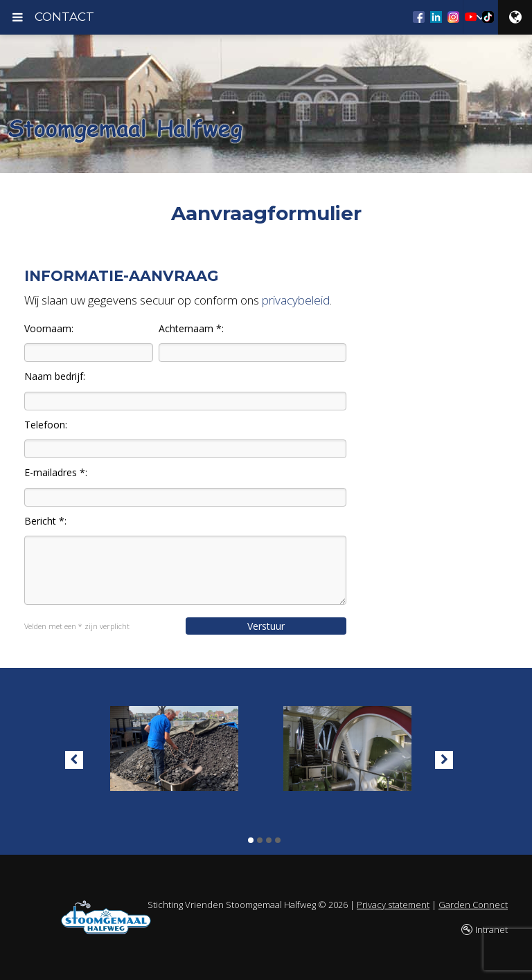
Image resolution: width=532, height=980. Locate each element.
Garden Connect (473, 905)
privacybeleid (296, 300)
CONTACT (64, 17)
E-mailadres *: (56, 472)
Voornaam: (49, 328)
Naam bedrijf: (55, 376)
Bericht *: (45, 521)
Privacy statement (393, 905)
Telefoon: (46, 425)
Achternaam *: (191, 328)
